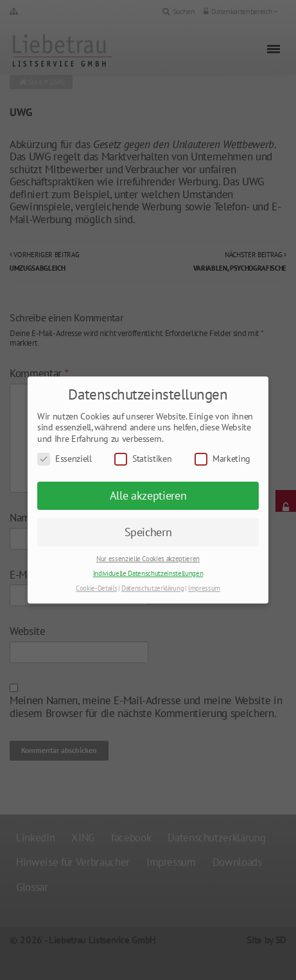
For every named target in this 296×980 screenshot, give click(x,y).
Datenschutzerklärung (152, 588)
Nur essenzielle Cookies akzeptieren (148, 559)
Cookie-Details (96, 588)
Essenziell (65, 459)
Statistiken (143, 459)
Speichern (148, 532)
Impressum (204, 588)
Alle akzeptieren (148, 495)
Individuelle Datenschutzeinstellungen (148, 573)
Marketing (222, 459)
